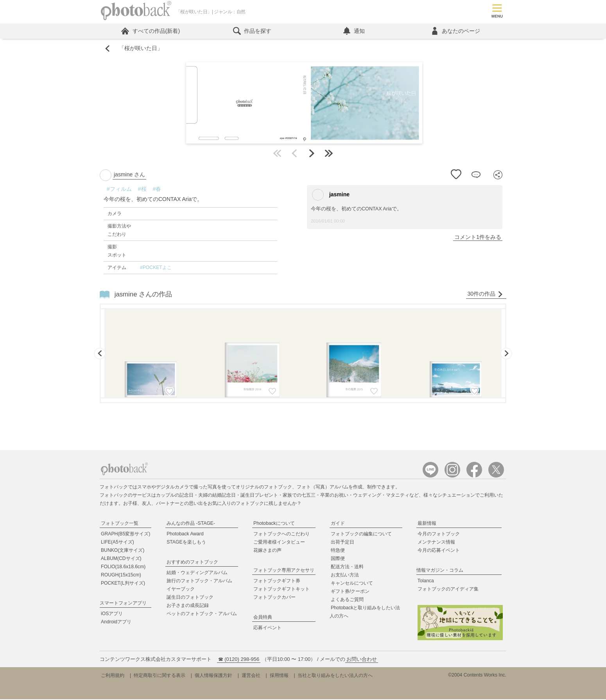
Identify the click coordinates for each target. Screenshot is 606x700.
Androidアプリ (116, 623)
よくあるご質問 (347, 600)
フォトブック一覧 (120, 524)
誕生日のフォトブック (190, 598)
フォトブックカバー (274, 598)
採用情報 (279, 676)
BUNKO (123, 551)
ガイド (338, 524)
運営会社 (251, 676)
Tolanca (426, 582)
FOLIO (123, 567)
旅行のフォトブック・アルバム (199, 582)
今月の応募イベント (439, 551)
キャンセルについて (352, 584)
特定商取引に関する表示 (160, 676)
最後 (329, 154)
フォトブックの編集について (361, 535)
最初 (277, 154)
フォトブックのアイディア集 (448, 590)
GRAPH (126, 535)
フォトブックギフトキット (281, 590)
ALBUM (121, 559)
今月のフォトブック (439, 535)
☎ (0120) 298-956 (239, 660)
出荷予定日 (342, 543)
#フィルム (119, 190)
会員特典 (263, 618)
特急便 (338, 551)
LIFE (117, 543)
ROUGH (121, 576)
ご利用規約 (113, 676)
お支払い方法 (345, 576)
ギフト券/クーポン (350, 592)
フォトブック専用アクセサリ (284, 571)
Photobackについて (274, 524)
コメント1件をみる (478, 238)
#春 (157, 190)
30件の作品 (485, 295)
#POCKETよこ (156, 268)
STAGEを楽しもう (186, 543)
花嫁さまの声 (267, 551)
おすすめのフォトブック (192, 563)
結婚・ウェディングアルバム (197, 573)
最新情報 (427, 524)
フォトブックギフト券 (277, 582)
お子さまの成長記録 (188, 606)
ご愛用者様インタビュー (279, 543)
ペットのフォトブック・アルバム (202, 614)
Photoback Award (185, 535)
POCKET (123, 584)
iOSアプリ (112, 614)
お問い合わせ (362, 660)
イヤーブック (181, 590)
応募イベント (267, 628)
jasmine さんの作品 (143, 295)
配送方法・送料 (347, 567)
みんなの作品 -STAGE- (191, 524)
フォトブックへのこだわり (281, 535)
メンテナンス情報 (436, 543)
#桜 (142, 190)
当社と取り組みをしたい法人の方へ (335, 676)
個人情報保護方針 (213, 676)
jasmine (331, 196)
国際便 (338, 559)
